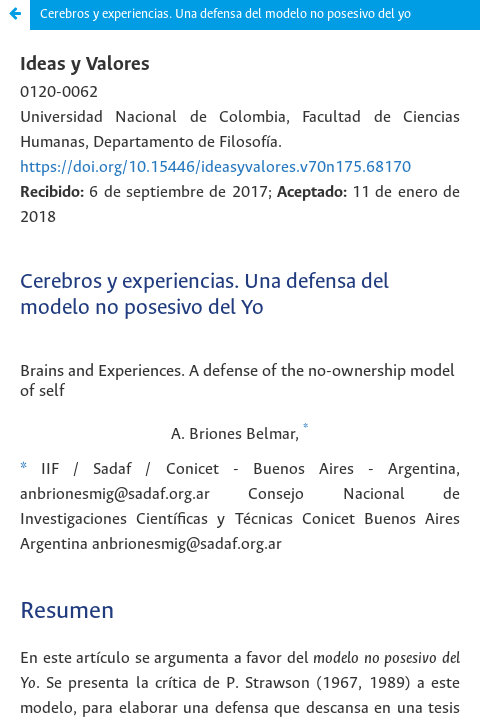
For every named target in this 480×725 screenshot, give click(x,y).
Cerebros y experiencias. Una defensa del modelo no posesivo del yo (225, 14)
